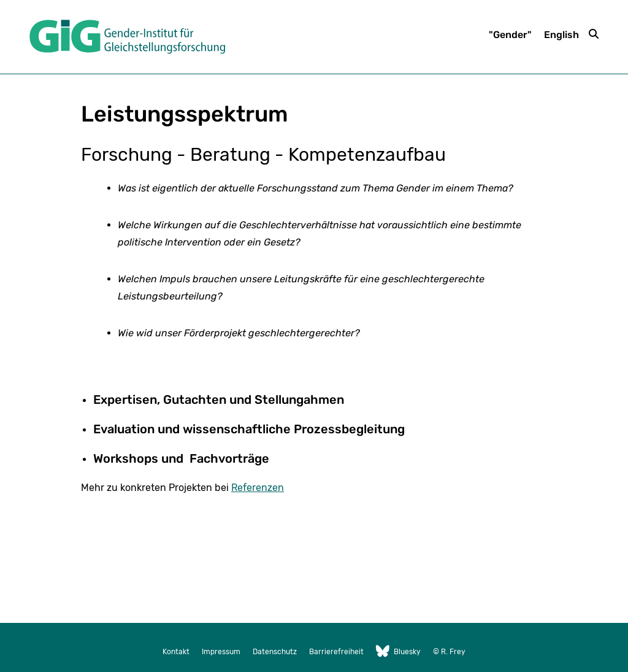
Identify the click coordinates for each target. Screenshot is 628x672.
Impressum (221, 652)
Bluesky (398, 652)
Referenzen (258, 488)
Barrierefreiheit (336, 652)
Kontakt (176, 652)
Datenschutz (275, 652)
